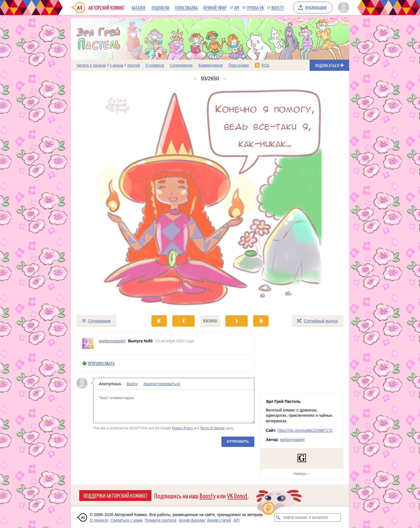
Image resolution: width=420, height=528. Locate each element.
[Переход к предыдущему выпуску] (106, 198)
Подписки (160, 8)
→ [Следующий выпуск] (225, 79)
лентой (134, 65)
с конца (117, 65)
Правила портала (161, 520)
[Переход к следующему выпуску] (210, 198)
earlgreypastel (292, 440)
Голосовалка (186, 8)
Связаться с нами (126, 520)
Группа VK (255, 8)
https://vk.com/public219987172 (305, 430)
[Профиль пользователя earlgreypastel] (88, 343)
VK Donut (237, 496)
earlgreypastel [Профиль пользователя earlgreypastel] (112, 341)
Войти (132, 384)
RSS (265, 65)
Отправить (238, 441)
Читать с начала (91, 65)
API (236, 8)
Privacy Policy (182, 428)
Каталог (139, 8)
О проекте (99, 520)
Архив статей (219, 520)
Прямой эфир (215, 8)
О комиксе (155, 65)
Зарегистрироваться (161, 384)
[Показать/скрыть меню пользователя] (343, 8)
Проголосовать (101, 363)
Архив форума (192, 520)
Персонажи (239, 65)
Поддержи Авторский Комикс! (115, 495)
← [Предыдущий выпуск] (195, 79)
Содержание (181, 65)
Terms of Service (212, 428)
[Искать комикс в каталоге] (278, 517)
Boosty (278, 8)
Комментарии (211, 65)
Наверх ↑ (302, 474)
